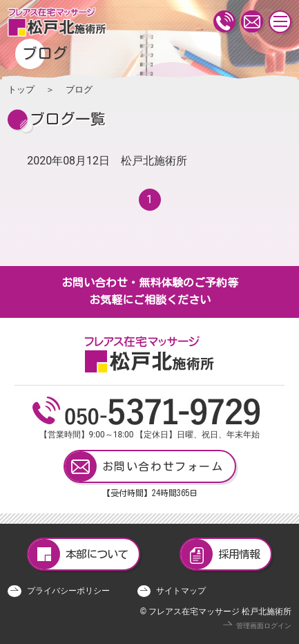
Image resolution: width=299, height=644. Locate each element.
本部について (78, 554)
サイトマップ (181, 591)
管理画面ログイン (264, 626)
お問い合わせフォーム (144, 466)
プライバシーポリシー (68, 591)
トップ (21, 89)
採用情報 (220, 554)
